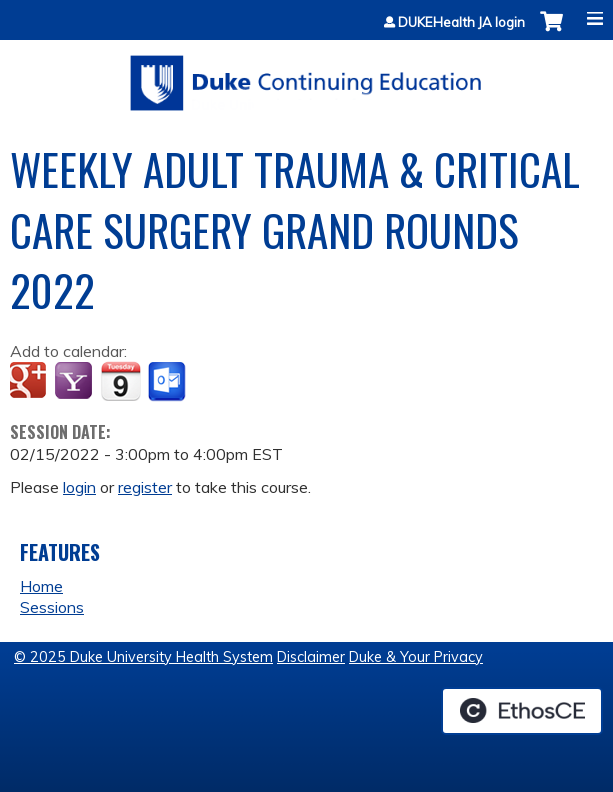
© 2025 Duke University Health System (143, 657)
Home (41, 586)
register (145, 487)
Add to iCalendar (120, 381)
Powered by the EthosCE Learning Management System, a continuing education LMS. (522, 711)
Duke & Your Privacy (416, 657)
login (79, 487)
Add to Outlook (168, 382)
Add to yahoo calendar (75, 382)
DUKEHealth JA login (461, 22)
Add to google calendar (30, 382)
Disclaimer (311, 657)
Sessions (52, 607)
